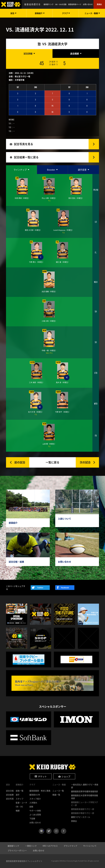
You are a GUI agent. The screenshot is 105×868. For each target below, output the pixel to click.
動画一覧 (56, 795)
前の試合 (20, 462)
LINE (44, 830)
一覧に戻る (52, 462)
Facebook (65, 588)
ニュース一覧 (58, 791)
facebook (64, 831)
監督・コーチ (21, 803)
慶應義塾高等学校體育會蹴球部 (84, 791)
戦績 (18, 811)
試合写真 (10, 799)
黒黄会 (99, 4)
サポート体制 (35, 811)
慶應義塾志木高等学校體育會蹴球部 (84, 797)
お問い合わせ (88, 4)
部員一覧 (20, 791)
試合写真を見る (24, 144)
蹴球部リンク (49, 4)
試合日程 (10, 791)
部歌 (31, 807)
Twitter (40, 588)
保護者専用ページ (75, 4)
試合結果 (10, 795)
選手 (18, 795)
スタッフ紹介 (35, 799)
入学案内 (33, 803)
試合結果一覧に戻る (26, 157)
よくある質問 (35, 815)
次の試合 (85, 462)
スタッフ (20, 799)
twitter (49, 831)
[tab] (29, 53)
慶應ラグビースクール (81, 817)
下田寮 (32, 818)
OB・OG (19, 807)
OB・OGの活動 (61, 4)
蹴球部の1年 (35, 795)
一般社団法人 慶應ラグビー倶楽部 (85, 786)
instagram (56, 831)
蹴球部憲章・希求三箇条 (40, 791)
